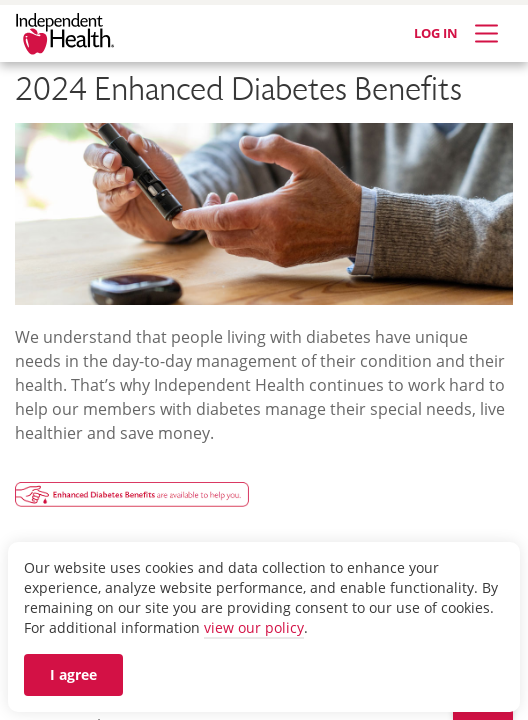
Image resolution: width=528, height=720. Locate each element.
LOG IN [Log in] (436, 33)
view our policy (254, 627)
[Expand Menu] (486, 33)
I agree (73, 674)
